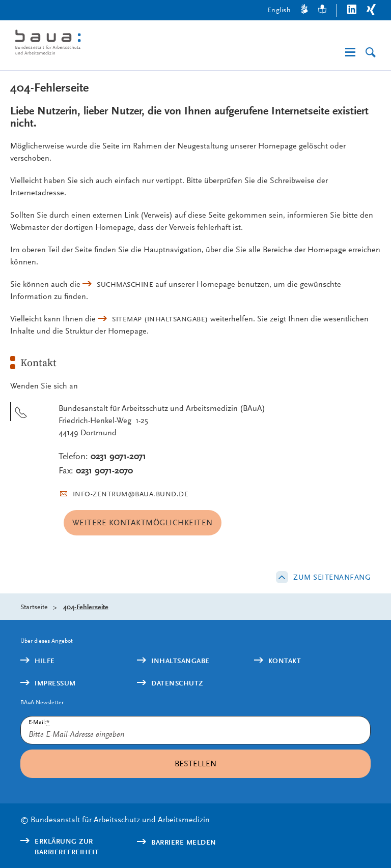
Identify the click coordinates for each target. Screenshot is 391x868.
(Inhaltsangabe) (160, 319)
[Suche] (371, 53)
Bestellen (195, 764)
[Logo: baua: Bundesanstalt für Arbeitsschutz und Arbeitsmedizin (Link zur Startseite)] (94, 44)
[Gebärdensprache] (304, 10)
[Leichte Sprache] (322, 10)
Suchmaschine (125, 284)
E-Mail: (39, 722)
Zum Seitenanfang (332, 577)
